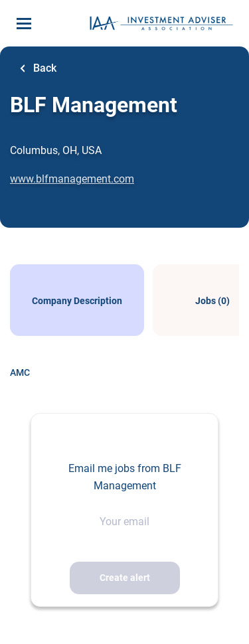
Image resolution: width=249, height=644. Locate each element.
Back (43, 68)
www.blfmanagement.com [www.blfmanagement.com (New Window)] (72, 179)
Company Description (77, 301)
